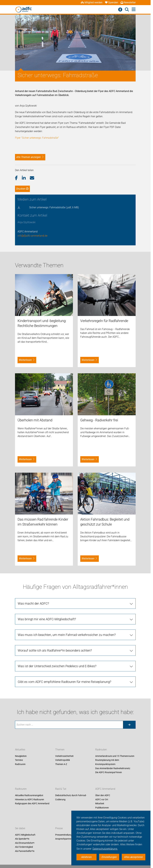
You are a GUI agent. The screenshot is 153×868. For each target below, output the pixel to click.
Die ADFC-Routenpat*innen (109, 772)
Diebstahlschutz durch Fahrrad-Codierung (71, 798)
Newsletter (128, 2)
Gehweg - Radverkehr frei (99, 420)
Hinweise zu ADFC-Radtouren (30, 799)
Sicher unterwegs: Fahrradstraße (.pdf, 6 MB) (54, 207)
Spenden (112, 2)
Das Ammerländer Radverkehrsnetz (113, 768)
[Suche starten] (129, 725)
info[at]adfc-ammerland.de (32, 236)
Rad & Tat (61, 789)
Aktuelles (20, 750)
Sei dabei (20, 828)
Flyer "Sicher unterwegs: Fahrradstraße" (37, 138)
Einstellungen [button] (109, 857)
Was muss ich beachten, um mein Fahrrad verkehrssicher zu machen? (67, 635)
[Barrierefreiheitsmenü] (120, 10)
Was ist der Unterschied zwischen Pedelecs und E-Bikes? (57, 666)
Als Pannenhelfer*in (25, 851)
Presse (59, 828)
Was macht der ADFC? (33, 603)
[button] (18, 178)
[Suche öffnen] (127, 10)
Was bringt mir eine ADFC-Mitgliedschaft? (47, 619)
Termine (19, 760)
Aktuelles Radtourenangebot (29, 795)
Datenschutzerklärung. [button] (105, 849)
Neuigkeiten (21, 756)
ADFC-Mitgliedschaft (25, 835)
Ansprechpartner (64, 839)
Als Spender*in (22, 839)
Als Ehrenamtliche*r (25, 843)
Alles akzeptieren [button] (134, 857)
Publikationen (102, 808)
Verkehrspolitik (63, 760)
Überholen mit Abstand (35, 420)
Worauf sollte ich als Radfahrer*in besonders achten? (55, 650)
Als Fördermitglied (24, 847)
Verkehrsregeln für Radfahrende (104, 321)
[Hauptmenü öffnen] (134, 10)
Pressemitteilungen (65, 835)
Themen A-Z (61, 764)
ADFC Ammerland (105, 789)
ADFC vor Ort (102, 799)
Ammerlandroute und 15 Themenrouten (115, 756)
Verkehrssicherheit (64, 756)
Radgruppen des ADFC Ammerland (32, 804)
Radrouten (101, 750)
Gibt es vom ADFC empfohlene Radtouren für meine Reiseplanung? (64, 682)
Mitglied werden (92, 2)
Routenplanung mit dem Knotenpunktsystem (107, 762)
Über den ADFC (103, 795)
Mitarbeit (100, 804)
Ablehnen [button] (86, 857)
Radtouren (20, 764)
